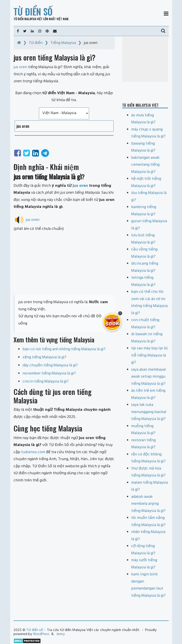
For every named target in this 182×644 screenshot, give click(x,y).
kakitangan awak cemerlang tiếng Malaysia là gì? (145, 165)
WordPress (41, 634)
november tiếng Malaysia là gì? (49, 373)
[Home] (19, 43)
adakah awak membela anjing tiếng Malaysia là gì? (148, 504)
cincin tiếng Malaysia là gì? (46, 382)
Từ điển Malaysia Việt (28, 19)
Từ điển (36, 43)
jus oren (80, 186)
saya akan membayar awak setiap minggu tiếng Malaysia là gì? (149, 377)
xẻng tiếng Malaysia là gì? (44, 357)
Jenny (61, 634)
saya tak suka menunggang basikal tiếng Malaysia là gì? (149, 412)
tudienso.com (33, 452)
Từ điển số (33, 11)
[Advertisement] (64, 264)
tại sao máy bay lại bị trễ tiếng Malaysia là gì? (149, 355)
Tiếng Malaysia (63, 43)
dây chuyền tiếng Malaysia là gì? (50, 365)
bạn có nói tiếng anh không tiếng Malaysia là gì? (64, 349)
